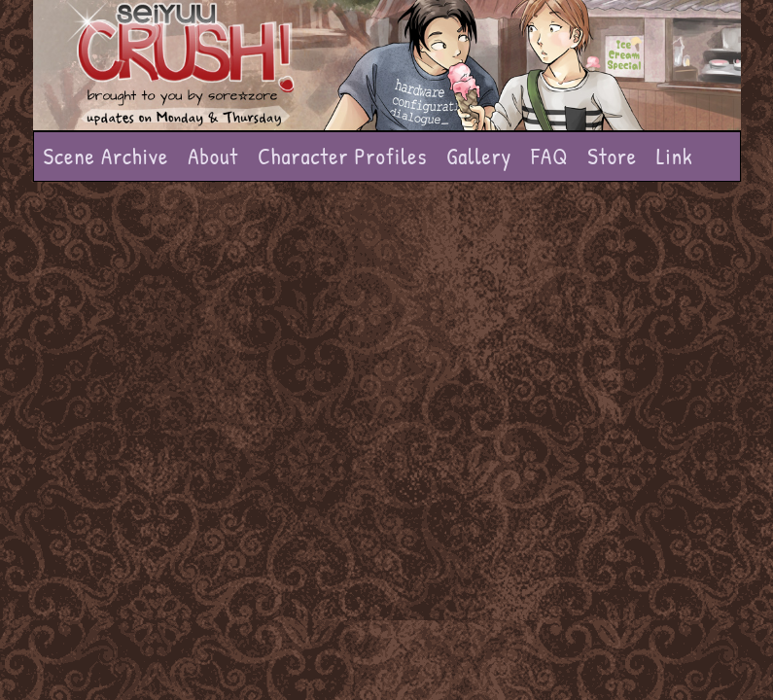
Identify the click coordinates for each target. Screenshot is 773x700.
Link (675, 156)
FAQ (549, 156)
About (213, 156)
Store (612, 156)
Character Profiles (342, 156)
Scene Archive (106, 156)
